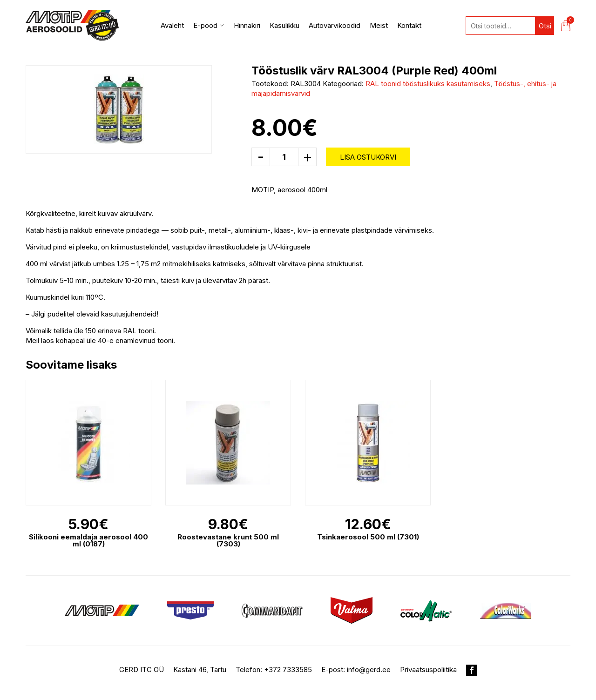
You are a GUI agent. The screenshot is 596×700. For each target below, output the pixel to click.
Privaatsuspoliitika (428, 670)
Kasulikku (284, 25)
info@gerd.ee (369, 670)
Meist (379, 25)
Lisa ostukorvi (368, 157)
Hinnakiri (247, 25)
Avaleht (172, 25)
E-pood (209, 25)
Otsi (545, 26)
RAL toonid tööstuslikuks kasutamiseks (428, 84)
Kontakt (409, 25)
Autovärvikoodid (335, 25)
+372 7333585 (288, 670)
